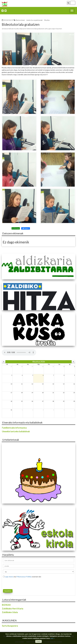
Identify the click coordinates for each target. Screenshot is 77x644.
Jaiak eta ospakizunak (34, 20)
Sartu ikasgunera (10, 626)
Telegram (26, 228)
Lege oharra (9, 577)
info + (53, 638)
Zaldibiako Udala (10, 612)
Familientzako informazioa (14, 428)
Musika (47, 20)
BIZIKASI (6, 605)
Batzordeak (20, 20)
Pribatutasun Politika (24, 577)
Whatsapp (16, 228)
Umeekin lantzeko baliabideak (16, 431)
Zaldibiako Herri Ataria (13, 609)
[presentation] (16, 583)
